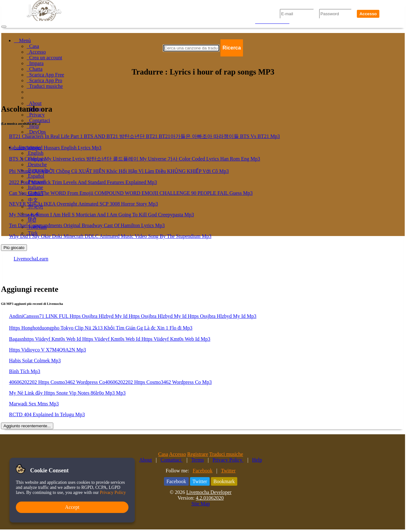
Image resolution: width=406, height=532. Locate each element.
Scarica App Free (45, 75)
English (35, 153)
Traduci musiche (45, 86)
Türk (32, 233)
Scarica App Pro (44, 80)
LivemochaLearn (31, 259)
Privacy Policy (228, 460)
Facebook (203, 471)
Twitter (228, 471)
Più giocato (14, 248)
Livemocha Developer (209, 492)
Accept (72, 507)
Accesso (368, 14)
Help (33, 126)
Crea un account (44, 58)
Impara (35, 63)
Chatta (35, 69)
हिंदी (31, 220)
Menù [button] (22, 40)
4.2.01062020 (210, 498)
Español (36, 176)
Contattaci (38, 120)
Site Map (200, 504)
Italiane (35, 187)
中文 (32, 200)
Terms (198, 460)
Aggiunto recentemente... (27, 426)
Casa (33, 46)
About (34, 103)
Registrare (198, 454)
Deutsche (37, 164)
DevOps (36, 132)
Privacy (36, 115)
